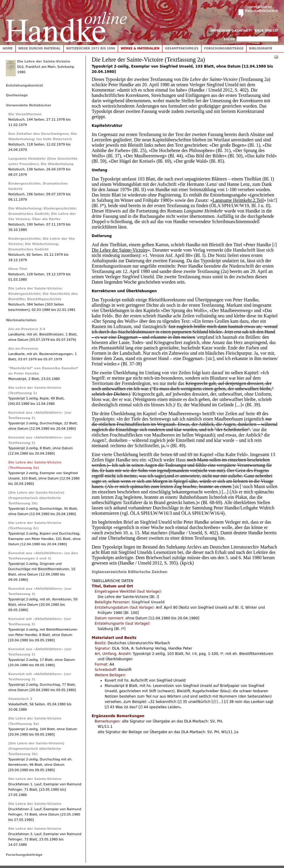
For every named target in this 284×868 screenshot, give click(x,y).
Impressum (220, 31)
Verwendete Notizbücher (29, 105)
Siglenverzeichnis (109, 572)
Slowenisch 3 (20, 699)
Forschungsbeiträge (224, 48)
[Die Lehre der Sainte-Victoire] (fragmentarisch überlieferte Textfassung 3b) (36, 749)
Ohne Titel (18, 269)
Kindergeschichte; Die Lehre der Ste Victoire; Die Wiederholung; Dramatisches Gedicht (42, 244)
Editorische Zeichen (148, 572)
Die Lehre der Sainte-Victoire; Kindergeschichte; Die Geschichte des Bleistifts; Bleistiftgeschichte (43, 294)
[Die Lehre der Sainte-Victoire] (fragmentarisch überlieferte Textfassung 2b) (36, 498)
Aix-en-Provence (23, 349)
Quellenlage (17, 95)
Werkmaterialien (21, 320)
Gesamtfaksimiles (182, 48)
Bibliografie (261, 48)
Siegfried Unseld (148, 602)
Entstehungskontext (24, 85)
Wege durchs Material (39, 48)
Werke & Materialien (140, 48)
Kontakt (243, 31)
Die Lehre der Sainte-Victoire (44, 61)
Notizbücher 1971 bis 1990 (91, 48)
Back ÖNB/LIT (266, 31)
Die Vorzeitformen (25, 114)
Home (8, 48)
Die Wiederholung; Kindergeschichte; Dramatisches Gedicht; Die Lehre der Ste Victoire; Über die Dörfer (43, 214)
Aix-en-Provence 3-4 (27, 329)
